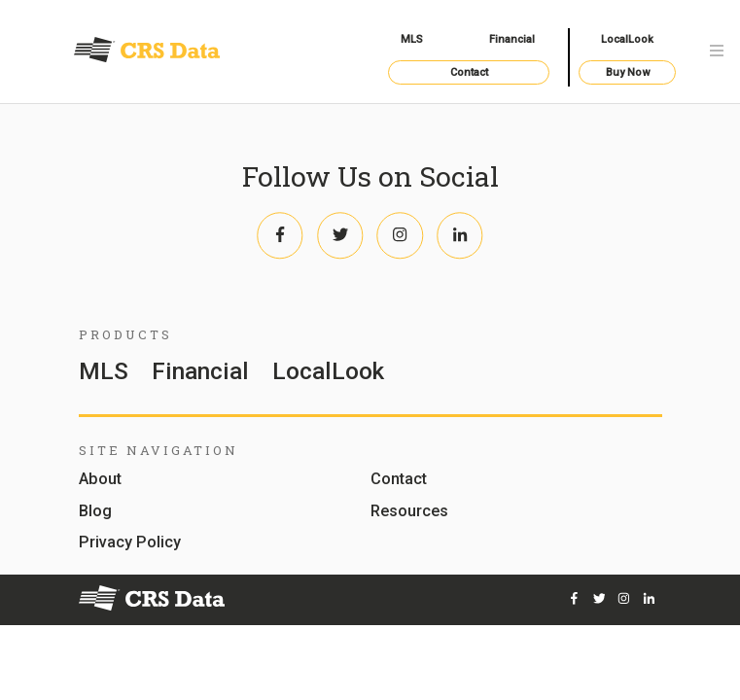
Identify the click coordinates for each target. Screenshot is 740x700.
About (100, 480)
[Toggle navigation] (717, 52)
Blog (95, 512)
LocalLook (627, 39)
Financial (512, 39)
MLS (412, 39)
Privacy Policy (130, 543)
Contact (469, 72)
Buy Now (628, 72)
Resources (409, 512)
